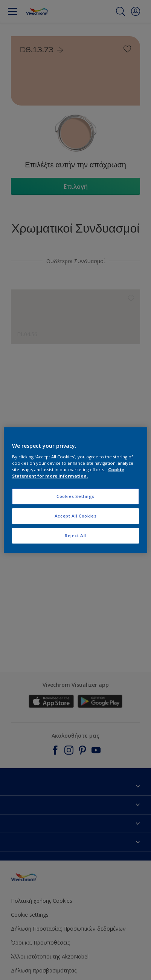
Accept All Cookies (75, 516)
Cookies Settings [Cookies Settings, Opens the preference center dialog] (75, 496)
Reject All (75, 535)
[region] (75, 490)
